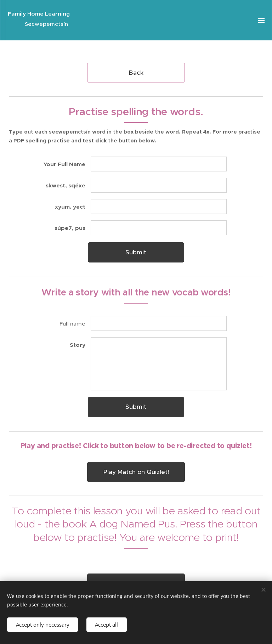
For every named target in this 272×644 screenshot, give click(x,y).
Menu (261, 21)
